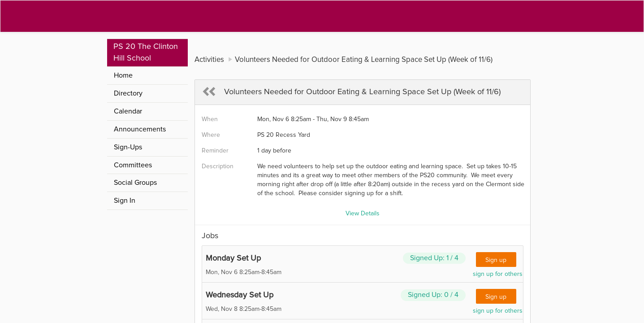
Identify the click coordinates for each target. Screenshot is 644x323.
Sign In (125, 201)
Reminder (215, 151)
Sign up (496, 260)
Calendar (128, 111)
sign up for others (498, 274)
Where (211, 135)
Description (218, 166)
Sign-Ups (128, 147)
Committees (133, 165)
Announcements (140, 129)
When (210, 119)
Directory (128, 93)
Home (123, 75)
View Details (363, 214)
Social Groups (135, 183)
